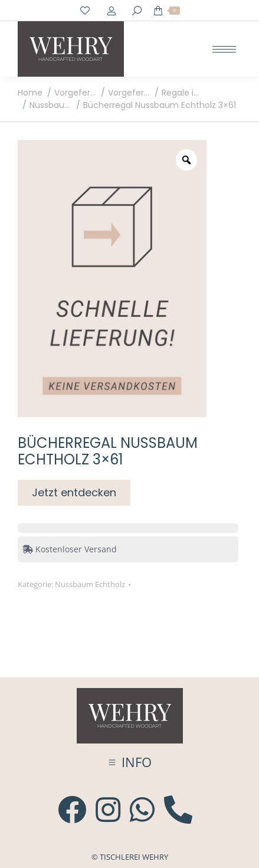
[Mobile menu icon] (224, 49)
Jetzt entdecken (74, 492)
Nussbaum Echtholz (90, 584)
